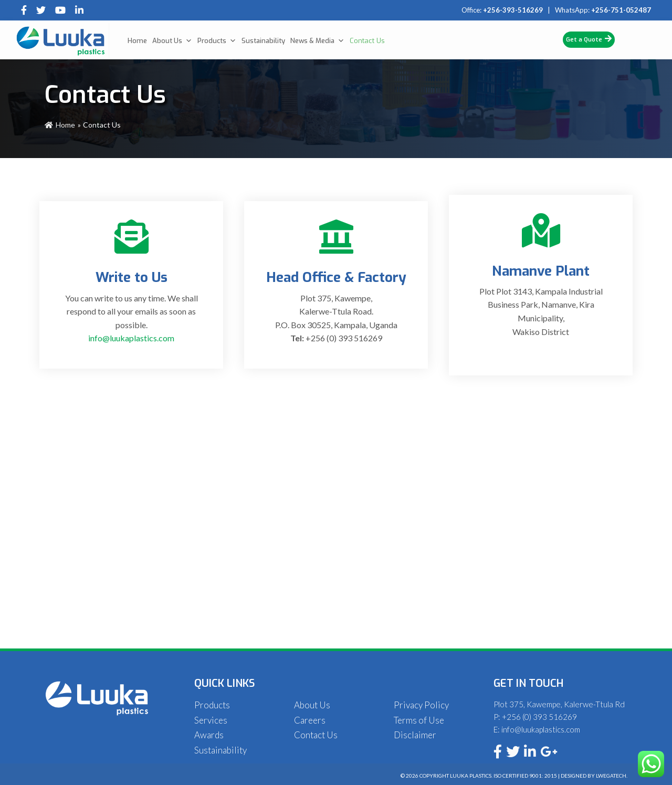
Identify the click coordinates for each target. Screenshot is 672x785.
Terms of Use (419, 720)
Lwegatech (611, 776)
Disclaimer (415, 735)
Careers (310, 720)
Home (137, 41)
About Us (172, 41)
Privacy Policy (421, 705)
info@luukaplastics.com (131, 338)
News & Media (317, 41)
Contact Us (367, 41)
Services (211, 720)
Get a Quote (589, 39)
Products (217, 41)
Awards (209, 735)
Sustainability (263, 41)
